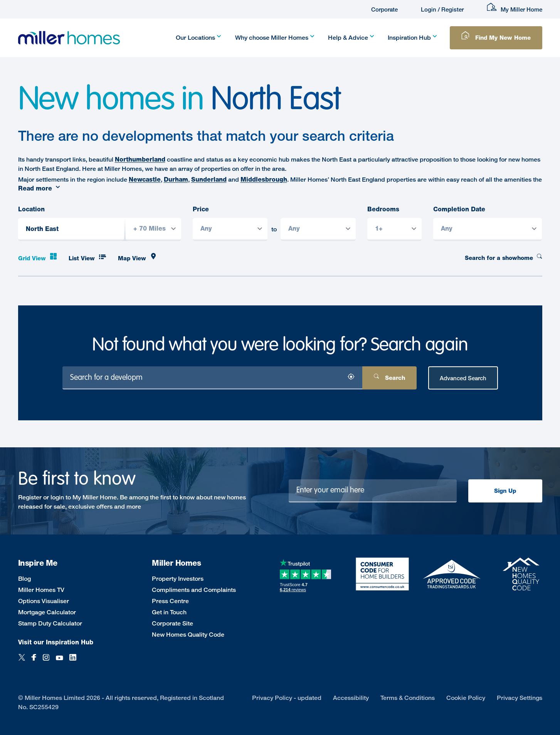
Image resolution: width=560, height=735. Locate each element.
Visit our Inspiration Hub (56, 642)
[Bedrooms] (394, 229)
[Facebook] (34, 662)
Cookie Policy (466, 698)
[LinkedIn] (73, 662)
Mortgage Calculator (47, 612)
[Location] (71, 229)
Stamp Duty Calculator (50, 623)
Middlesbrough (264, 180)
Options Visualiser (44, 601)
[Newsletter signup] (373, 491)
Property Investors (178, 579)
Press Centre (170, 601)
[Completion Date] (488, 229)
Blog (24, 579)
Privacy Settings (520, 698)
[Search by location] (113, 230)
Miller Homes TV (41, 590)
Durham (176, 180)
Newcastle (145, 180)
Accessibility (351, 698)
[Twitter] (22, 662)
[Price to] (318, 229)
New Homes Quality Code (188, 635)
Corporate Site (172, 623)
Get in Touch (169, 612)
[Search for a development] (212, 378)
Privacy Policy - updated (287, 698)
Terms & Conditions (408, 698)
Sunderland (209, 180)
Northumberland (140, 159)
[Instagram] (46, 662)
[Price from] (230, 229)
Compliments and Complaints (194, 590)
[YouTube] (59, 662)
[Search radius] (153, 229)
